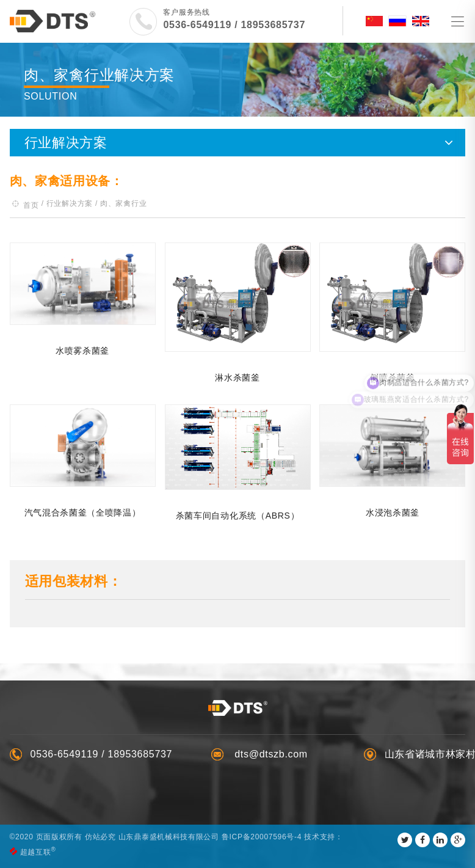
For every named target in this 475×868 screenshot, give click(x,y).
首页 (31, 205)
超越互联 (36, 852)
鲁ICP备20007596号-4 (262, 837)
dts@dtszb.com (270, 754)
